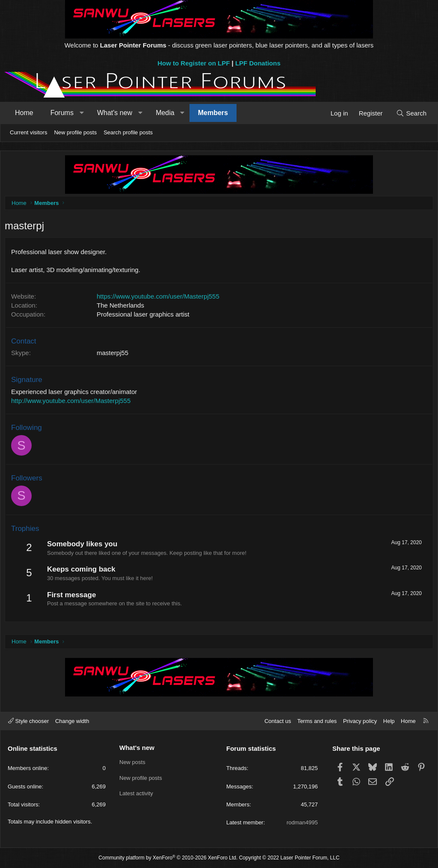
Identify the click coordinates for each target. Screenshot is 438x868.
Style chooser (28, 721)
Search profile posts (128, 132)
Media (165, 113)
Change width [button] (72, 721)
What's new (115, 113)
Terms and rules (317, 721)
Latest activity (136, 793)
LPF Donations (258, 63)
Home (24, 113)
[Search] (411, 113)
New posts (132, 763)
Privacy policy (360, 721)
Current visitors (28, 132)
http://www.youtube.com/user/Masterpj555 (73, 403)
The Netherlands (123, 307)
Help (389, 721)
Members (213, 113)
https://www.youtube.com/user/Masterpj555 (160, 298)
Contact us (278, 721)
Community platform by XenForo (168, 858)
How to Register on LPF (194, 63)
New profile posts (75, 132)
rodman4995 (302, 822)
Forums (62, 113)
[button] (81, 113)
